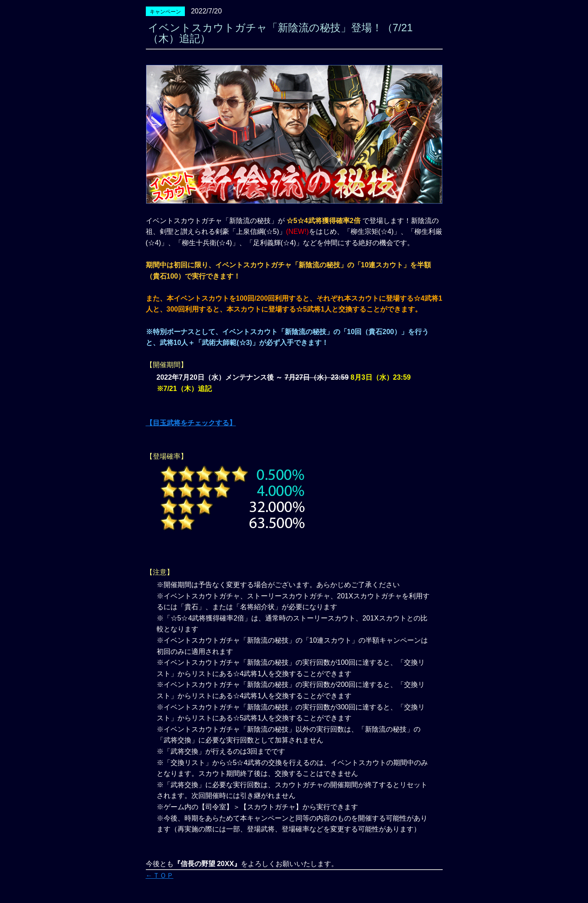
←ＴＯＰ (160, 875)
